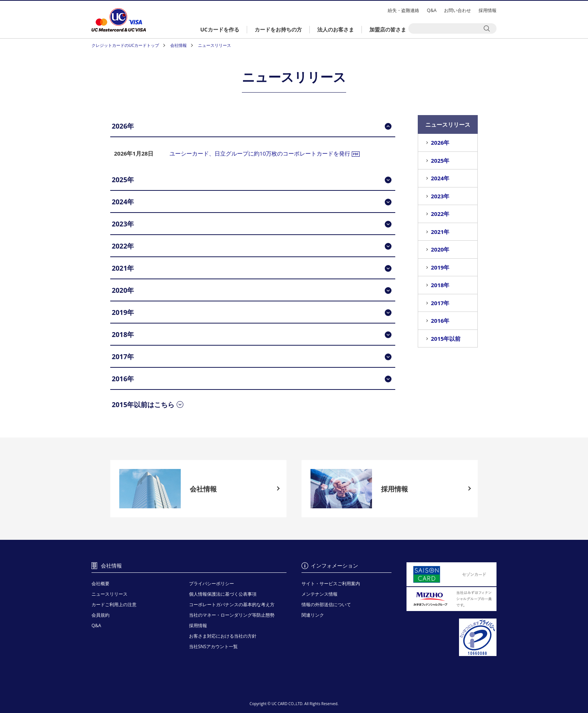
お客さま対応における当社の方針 (223, 636)
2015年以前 (446, 339)
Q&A (432, 10)
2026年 (440, 142)
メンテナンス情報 (319, 594)
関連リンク (313, 615)
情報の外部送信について (326, 604)
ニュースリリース (109, 594)
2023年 (440, 196)
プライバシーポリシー (211, 583)
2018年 (440, 285)
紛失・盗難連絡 (403, 10)
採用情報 (487, 10)
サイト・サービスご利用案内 (331, 583)
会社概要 (100, 583)
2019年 (440, 267)
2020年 (440, 249)
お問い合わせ (457, 10)
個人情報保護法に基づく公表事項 (223, 594)
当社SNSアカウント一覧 (213, 646)
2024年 (440, 178)
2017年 (440, 303)
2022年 (440, 214)
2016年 (440, 321)
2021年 (440, 232)
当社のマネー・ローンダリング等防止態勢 (232, 615)
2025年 (440, 160)
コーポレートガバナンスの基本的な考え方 (232, 604)
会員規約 (100, 615)
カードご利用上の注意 (114, 604)
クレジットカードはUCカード (119, 20)
